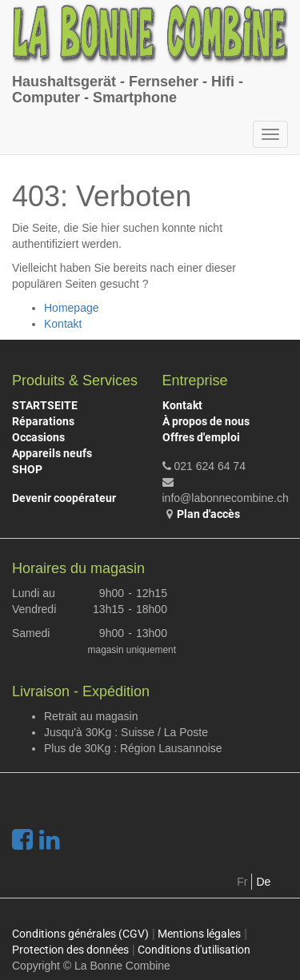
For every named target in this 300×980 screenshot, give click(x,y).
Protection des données (70, 950)
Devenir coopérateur (64, 498)
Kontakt (63, 324)
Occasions (38, 437)
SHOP (27, 469)
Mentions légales (199, 934)
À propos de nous (206, 421)
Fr (242, 882)
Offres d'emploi (201, 437)
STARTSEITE (45, 405)
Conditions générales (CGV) (80, 934)
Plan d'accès (208, 514)
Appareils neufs (52, 453)
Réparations (43, 421)
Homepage (72, 308)
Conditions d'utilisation (194, 950)
